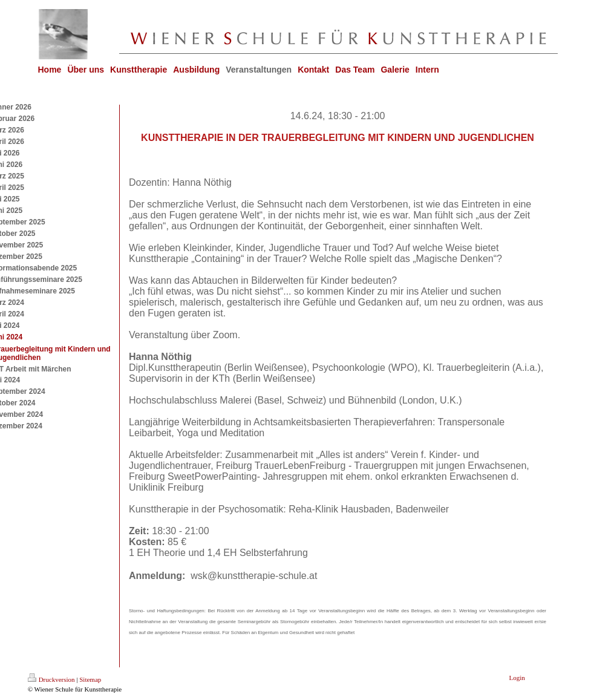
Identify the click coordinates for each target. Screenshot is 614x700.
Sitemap (90, 679)
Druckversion (51, 679)
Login (517, 678)
